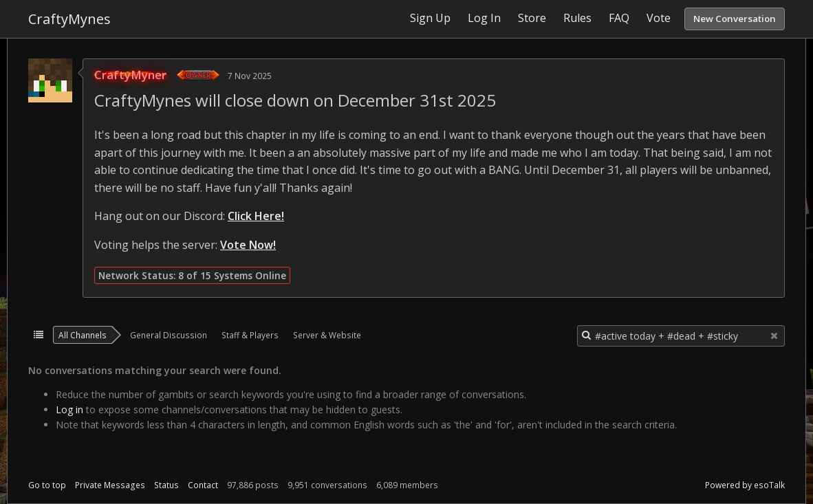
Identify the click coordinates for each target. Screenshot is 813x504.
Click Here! (256, 216)
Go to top (47, 485)
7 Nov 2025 (250, 76)
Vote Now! (248, 245)
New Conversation (735, 19)
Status (166, 485)
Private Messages (110, 485)
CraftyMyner (130, 75)
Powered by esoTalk (745, 485)
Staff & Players (250, 335)
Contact (203, 485)
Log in (69, 409)
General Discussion (169, 335)
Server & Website (327, 335)
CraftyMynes (69, 19)
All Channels (83, 335)
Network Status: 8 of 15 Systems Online (192, 275)
